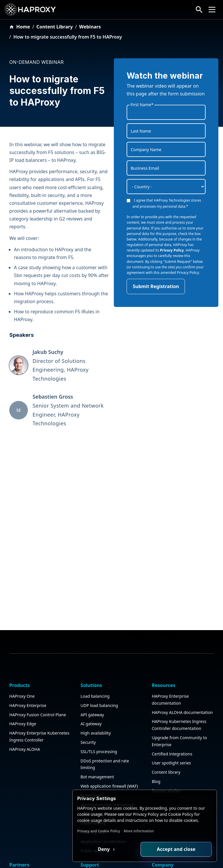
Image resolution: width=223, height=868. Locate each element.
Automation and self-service (107, 757)
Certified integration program (37, 838)
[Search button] (199, 10)
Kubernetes (91, 748)
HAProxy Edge (23, 676)
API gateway (92, 667)
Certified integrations (172, 706)
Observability (93, 776)
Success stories (166, 743)
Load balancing (95, 649)
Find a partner (23, 847)
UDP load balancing (99, 658)
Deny (104, 849)
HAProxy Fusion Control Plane (38, 667)
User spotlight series (171, 716)
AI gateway (91, 676)
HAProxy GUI (93, 785)
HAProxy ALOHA (25, 702)
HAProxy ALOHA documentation (182, 665)
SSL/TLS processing (99, 704)
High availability (96, 686)
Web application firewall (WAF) (109, 738)
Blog (156, 734)
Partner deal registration (33, 856)
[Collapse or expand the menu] (212, 10)
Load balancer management (107, 766)
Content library (166, 725)
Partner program (25, 828)
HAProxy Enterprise (28, 658)
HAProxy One (22, 649)
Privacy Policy (172, 250)
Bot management (97, 729)
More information (139, 831)
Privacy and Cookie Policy (99, 831)
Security (88, 695)
